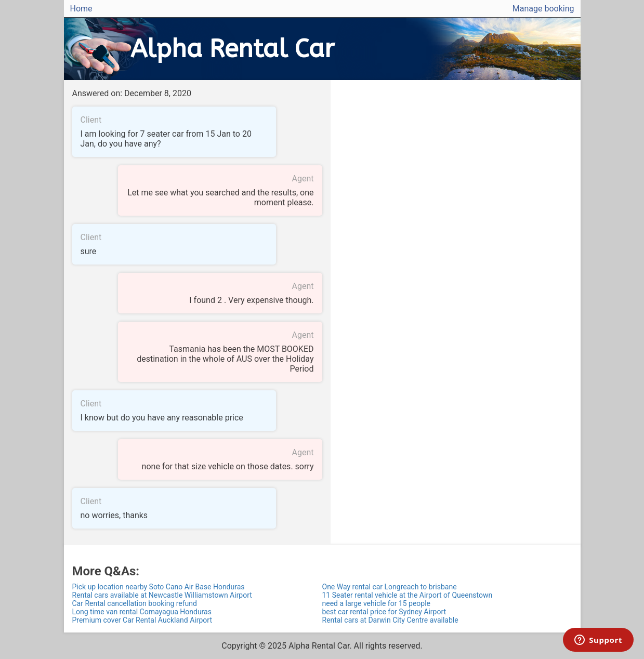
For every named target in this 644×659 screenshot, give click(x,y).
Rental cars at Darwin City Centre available (390, 620)
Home (81, 9)
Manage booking (543, 9)
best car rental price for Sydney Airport (384, 612)
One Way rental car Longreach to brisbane (390, 587)
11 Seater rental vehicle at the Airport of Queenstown (408, 595)
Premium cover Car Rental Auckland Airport (142, 620)
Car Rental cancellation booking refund (135, 603)
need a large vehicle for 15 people (377, 603)
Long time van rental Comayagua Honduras (142, 612)
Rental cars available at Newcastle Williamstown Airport (162, 595)
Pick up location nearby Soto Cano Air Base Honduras (159, 587)
